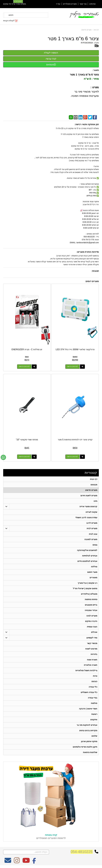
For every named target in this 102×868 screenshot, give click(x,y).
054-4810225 (82, 852)
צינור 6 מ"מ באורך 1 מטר (73, 39)
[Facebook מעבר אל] (34, 862)
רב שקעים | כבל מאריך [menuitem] (87, 583)
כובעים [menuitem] (94, 682)
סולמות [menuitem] (94, 703)
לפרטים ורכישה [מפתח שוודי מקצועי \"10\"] (24, 457)
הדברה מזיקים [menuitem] (91, 621)
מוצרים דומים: (92, 281)
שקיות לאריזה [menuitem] (91, 512)
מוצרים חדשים (86, 30)
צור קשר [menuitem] (83, 4)
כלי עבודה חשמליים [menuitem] (89, 692)
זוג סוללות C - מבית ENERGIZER (27, 349)
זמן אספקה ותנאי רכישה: (87, 124)
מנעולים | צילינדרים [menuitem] (89, 594)
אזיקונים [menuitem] (94, 720)
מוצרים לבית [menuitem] (92, 528)
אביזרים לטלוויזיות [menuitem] (90, 556)
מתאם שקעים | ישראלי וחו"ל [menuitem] (85, 589)
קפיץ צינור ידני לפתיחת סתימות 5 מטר (75, 440)
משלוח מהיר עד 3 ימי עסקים (15, 4)
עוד (58, 4)
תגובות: (95, 271)
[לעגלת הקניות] (11, 21)
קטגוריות (91, 473)
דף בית (96, 30)
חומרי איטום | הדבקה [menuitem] (88, 709)
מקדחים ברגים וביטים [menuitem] (88, 731)
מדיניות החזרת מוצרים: (88, 252)
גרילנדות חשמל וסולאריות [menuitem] (86, 671)
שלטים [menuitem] (94, 736)
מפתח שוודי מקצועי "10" (27, 440)
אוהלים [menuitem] (94, 632)
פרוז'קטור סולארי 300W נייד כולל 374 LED (75, 349)
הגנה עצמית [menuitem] (92, 627)
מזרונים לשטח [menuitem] (91, 649)
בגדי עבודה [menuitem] (93, 698)
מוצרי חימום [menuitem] (92, 572)
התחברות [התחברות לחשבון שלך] (18, 1)
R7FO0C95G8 (87, 43)
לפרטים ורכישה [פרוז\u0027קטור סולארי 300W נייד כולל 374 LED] (72, 367)
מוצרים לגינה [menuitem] (92, 616)
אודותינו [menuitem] (92, 4)
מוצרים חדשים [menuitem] (91, 490)
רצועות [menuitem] (94, 714)
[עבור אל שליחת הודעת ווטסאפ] (3, 457)
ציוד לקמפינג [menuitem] (92, 638)
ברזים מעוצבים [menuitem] (91, 605)
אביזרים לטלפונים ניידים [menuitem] (87, 561)
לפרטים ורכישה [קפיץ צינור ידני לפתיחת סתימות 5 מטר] (72, 457)
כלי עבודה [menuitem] (93, 687)
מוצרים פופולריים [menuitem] (70, 4)
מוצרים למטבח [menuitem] (91, 539)
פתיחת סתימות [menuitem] (91, 599)
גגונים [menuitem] (95, 545)
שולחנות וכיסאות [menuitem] (90, 753)
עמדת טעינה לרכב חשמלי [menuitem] (86, 517)
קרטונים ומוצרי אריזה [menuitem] (88, 506)
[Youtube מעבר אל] (26, 862)
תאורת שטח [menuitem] (92, 660)
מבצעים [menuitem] (94, 485)
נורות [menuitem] (95, 676)
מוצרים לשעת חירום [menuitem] (89, 495)
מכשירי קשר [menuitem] (92, 643)
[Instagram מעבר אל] (17, 862)
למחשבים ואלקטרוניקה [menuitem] (87, 550)
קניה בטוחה (51, 835)
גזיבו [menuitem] (95, 501)
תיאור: (96, 70)
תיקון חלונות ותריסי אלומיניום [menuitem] (85, 747)
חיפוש (11, 15)
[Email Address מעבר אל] (8, 862)
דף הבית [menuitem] (94, 479)
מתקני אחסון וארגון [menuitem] (89, 742)
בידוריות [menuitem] (94, 654)
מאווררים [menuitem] (93, 578)
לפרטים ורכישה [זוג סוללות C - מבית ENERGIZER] (24, 367)
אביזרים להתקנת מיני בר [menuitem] (87, 725)
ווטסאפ (51, 65)
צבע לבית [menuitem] (93, 534)
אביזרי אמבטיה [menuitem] (91, 610)
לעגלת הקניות (9, 21)
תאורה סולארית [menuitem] (91, 665)
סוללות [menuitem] (94, 567)
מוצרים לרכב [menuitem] (92, 523)
